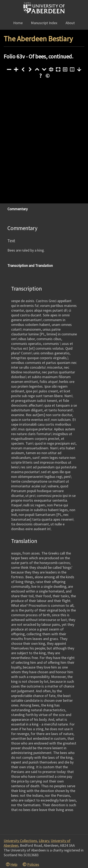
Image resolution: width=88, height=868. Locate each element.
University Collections (20, 841)
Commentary (18, 209)
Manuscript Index (44, 23)
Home (18, 23)
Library (44, 841)
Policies (33, 864)
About (70, 23)
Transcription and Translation (30, 265)
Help (14, 864)
